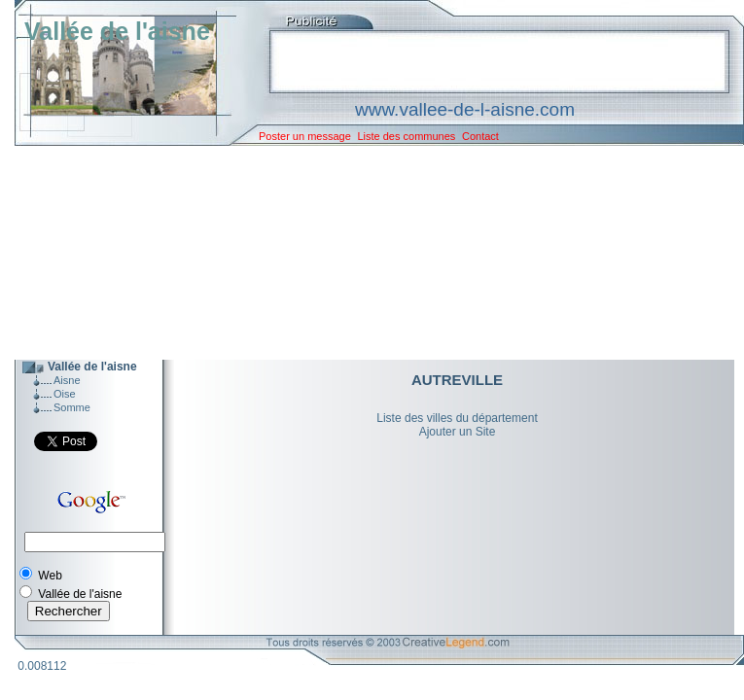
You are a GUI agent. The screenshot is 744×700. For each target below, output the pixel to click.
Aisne (67, 380)
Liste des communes (406, 136)
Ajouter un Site (458, 432)
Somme (72, 407)
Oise (65, 394)
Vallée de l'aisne (117, 31)
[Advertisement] (365, 253)
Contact (480, 136)
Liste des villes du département (457, 418)
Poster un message (305, 136)
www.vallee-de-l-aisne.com (465, 109)
